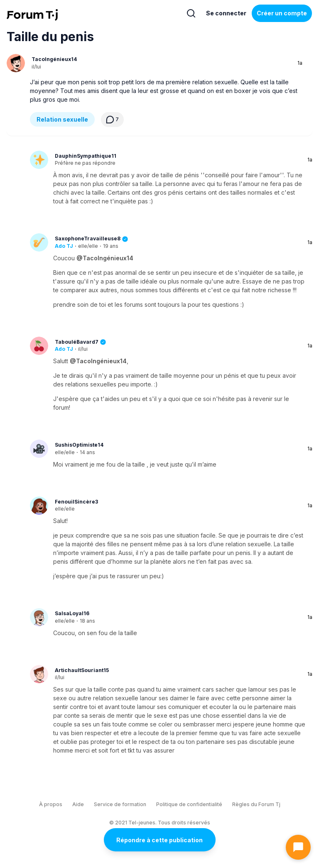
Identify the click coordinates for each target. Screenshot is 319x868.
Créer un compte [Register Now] (282, 13)
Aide (78, 804)
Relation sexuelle (62, 119)
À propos (51, 804)
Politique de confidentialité (189, 804)
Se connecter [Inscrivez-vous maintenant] (226, 13)
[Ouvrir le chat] (298, 847)
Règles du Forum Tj (256, 804)
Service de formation (120, 804)
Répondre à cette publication (159, 840)
